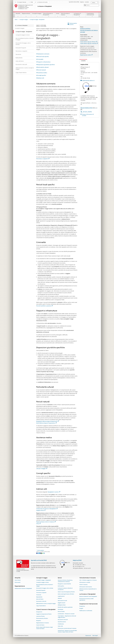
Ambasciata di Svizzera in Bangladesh (47, 509)
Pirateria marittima (85, 29)
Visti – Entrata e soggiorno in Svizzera (88, 580)
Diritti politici (61, 586)
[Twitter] (38, 553)
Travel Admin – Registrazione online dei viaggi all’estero (67, 617)
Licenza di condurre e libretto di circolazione (65, 589)
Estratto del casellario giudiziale (65, 607)
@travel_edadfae (87, 112)
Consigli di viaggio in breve (42, 582)
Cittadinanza (61, 624)
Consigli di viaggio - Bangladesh (44, 580)
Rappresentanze (26, 15)
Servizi (58, 15)
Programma (82, 606)
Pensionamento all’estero (42, 618)
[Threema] (41, 553)
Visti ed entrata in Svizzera (67, 15)
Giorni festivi (18, 580)
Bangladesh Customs (54, 492)
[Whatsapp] (43, 553)
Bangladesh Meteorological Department (48, 421)
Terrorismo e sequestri (43, 159)
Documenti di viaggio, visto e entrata (45, 588)
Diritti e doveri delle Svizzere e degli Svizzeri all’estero (45, 628)
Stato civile (60, 626)
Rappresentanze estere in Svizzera (46, 522)
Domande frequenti (41, 590)
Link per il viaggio (42, 469)
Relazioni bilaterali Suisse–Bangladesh (88, 597)
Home (16, 20)
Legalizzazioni (61, 596)
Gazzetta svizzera (62, 622)
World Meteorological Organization (46, 423)
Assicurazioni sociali (62, 601)
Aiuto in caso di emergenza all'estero (66, 592)
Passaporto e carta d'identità (64, 584)
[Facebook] (37, 553)
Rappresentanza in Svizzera (43, 623)
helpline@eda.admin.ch (88, 81)
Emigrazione (39, 612)
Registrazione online (86, 55)
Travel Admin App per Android (89, 43)
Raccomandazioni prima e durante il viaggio (45, 585)
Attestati (60, 598)
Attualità (18, 15)
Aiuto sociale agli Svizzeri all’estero (66, 594)
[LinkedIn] (40, 553)
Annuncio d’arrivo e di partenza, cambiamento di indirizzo (65, 581)
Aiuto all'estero (40, 599)
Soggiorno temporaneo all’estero (44, 614)
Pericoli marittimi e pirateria (45, 306)
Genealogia (60, 609)
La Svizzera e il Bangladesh (79, 15)
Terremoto (39, 595)
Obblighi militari (62, 605)
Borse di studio (61, 612)
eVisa (38, 524)
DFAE (32, 2)
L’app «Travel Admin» (41, 606)
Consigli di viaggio (37, 15)
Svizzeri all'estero (40, 625)
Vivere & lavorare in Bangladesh (49, 15)
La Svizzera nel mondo (42, 2)
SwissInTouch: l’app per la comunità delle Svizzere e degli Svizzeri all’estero (67, 631)
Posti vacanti (18, 582)
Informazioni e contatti (85, 582)
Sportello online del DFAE (39, 560)
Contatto (83, 61)
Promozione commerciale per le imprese (67, 628)
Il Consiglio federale (22, 2)
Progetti (81, 608)
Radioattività (39, 597)
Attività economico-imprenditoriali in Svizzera (88, 590)
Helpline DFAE (41, 510)
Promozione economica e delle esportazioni (86, 599)
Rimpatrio (39, 621)
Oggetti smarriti (62, 603)
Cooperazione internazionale (92, 15)
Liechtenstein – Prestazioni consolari (66, 614)
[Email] (44, 553)
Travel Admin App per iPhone (89, 42)
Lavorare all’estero (40, 616)
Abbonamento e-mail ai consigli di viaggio (46, 604)
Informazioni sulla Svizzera (86, 587)
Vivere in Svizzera (83, 585)
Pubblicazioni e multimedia (86, 611)
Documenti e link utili (41, 601)
